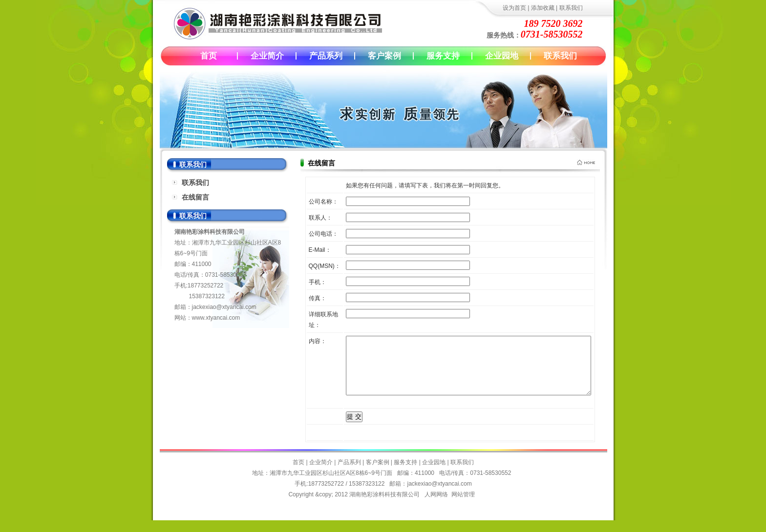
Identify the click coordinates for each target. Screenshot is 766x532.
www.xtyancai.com (216, 318)
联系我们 (571, 8)
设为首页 (514, 8)
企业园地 (502, 56)
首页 (209, 56)
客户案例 (384, 56)
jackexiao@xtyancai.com (224, 307)
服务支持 (443, 56)
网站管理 (463, 506)
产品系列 (326, 56)
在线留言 (195, 197)
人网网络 (436, 506)
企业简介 (267, 56)
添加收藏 (543, 8)
